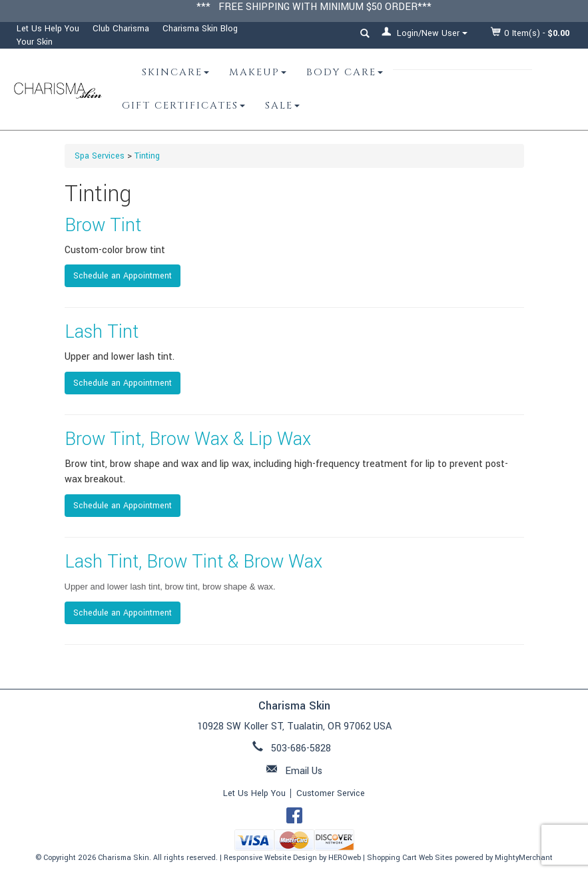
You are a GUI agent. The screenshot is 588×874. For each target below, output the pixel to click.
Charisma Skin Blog (200, 29)
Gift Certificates (183, 106)
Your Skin (35, 42)
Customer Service (331, 793)
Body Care (345, 72)
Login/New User (425, 33)
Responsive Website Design (270, 858)
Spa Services (100, 156)
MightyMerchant (524, 858)
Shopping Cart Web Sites (410, 858)
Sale (282, 106)
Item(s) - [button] (530, 33)
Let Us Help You (48, 29)
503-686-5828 (301, 748)
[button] (365, 35)
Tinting (147, 156)
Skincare (175, 72)
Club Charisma (121, 29)
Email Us (304, 771)
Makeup (258, 72)
